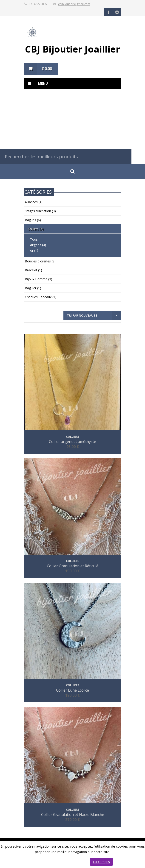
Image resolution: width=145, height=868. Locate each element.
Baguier (33, 288)
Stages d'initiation (40, 211)
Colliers (36, 229)
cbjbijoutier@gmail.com (74, 4)
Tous (34, 239)
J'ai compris (101, 862)
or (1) (34, 250)
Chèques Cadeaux (41, 297)
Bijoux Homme (38, 279)
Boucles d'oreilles (40, 261)
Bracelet (33, 270)
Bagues (33, 220)
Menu (36, 83)
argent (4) (38, 245)
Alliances (34, 202)
